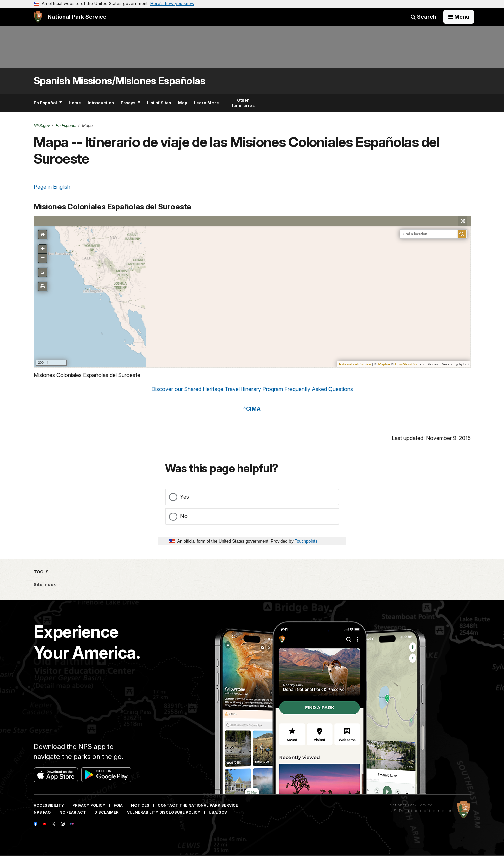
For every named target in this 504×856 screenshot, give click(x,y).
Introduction (101, 103)
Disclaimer (107, 812)
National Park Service (411, 805)
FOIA (118, 805)
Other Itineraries (243, 103)
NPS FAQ (42, 812)
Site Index (45, 584)
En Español (48, 103)
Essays (130, 103)
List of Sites (159, 103)
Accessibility (49, 805)
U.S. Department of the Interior (420, 811)
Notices (140, 805)
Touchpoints (306, 541)
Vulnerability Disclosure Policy (164, 812)
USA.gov (218, 812)
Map (183, 103)
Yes (184, 497)
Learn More (206, 103)
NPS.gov (42, 126)
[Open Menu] (459, 17)
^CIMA (252, 409)
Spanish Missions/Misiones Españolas (120, 81)
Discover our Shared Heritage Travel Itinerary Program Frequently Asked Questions (252, 389)
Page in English (52, 187)
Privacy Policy (89, 805)
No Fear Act (73, 812)
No (184, 516)
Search (423, 17)
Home (75, 103)
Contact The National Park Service (198, 805)
